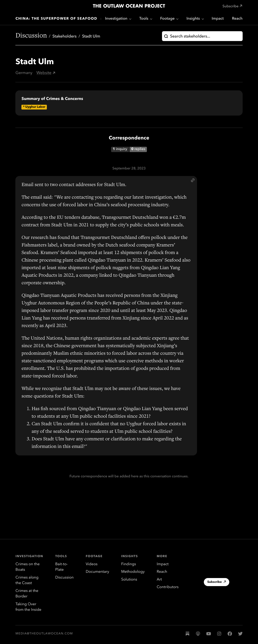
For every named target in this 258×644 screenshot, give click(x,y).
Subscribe (217, 583)
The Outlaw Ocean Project (129, 6)
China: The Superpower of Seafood (56, 19)
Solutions (129, 580)
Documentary (97, 572)
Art (159, 580)
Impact (218, 19)
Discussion (31, 36)
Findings (129, 564)
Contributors (168, 587)
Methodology (133, 572)
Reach (237, 19)
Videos (92, 564)
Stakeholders (64, 37)
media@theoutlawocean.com (44, 634)
